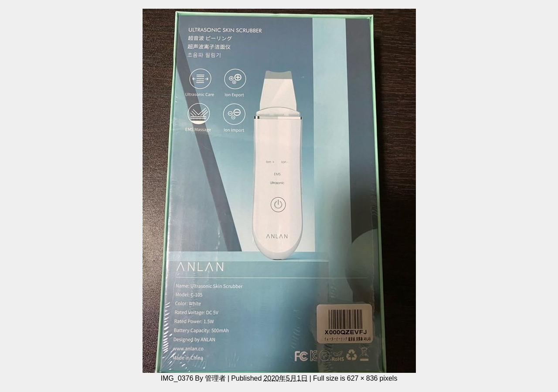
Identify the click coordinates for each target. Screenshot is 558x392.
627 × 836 (362, 378)
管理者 (215, 378)
